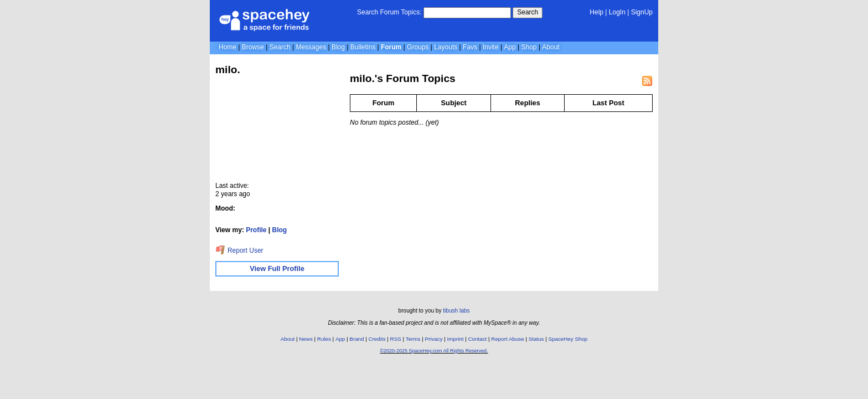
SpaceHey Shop (568, 339)
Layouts (446, 47)
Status (536, 339)
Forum (391, 47)
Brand (356, 339)
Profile (256, 230)
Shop (529, 47)
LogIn (617, 12)
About (551, 47)
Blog (338, 47)
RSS (396, 339)
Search (528, 12)
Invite (491, 47)
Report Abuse (507, 339)
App (510, 47)
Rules (324, 339)
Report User (239, 250)
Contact (478, 339)
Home (228, 47)
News (306, 339)
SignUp (642, 12)
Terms (413, 339)
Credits (377, 339)
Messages (311, 47)
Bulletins (363, 47)
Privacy (433, 339)
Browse (253, 47)
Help (596, 12)
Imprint (456, 339)
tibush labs (456, 311)
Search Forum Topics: (389, 12)
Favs (470, 47)
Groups (418, 47)
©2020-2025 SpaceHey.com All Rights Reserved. (434, 351)
